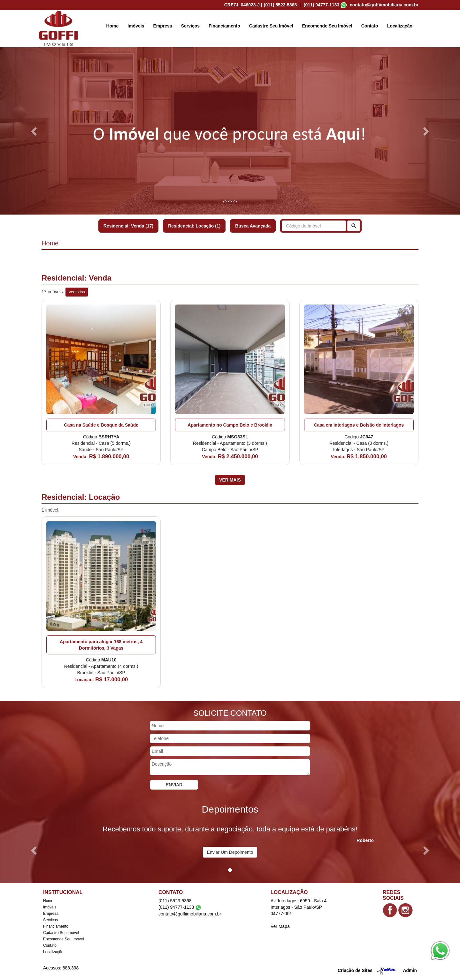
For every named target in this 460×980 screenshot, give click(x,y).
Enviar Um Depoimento (230, 852)
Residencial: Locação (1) (194, 226)
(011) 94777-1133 (322, 5)
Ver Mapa (280, 926)
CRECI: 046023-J (243, 5)
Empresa (163, 26)
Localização (400, 26)
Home (112, 26)
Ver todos (77, 292)
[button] (34, 131)
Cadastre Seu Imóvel (271, 26)
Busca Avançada (253, 226)
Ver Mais (230, 480)
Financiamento (224, 26)
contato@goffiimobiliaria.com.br (384, 5)
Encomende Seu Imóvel (327, 26)
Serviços (190, 26)
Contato (370, 26)
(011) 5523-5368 (280, 5)
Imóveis (136, 26)
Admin (410, 970)
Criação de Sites (355, 970)
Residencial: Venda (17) (128, 226)
